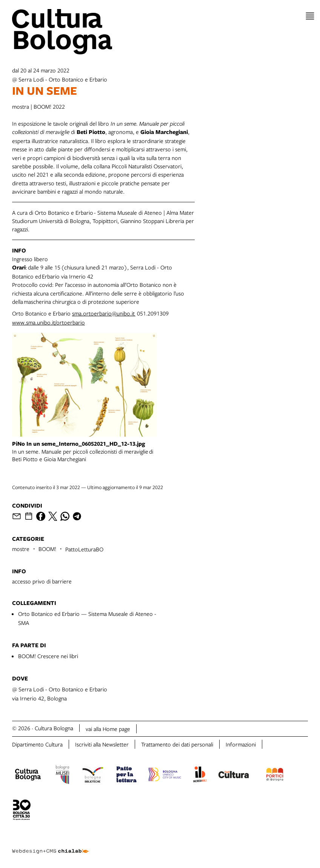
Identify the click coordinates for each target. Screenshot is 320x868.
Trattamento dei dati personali (177, 744)
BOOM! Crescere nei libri (48, 656)
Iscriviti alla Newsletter (102, 744)
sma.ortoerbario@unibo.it (104, 313)
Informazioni (241, 744)
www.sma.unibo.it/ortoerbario (48, 322)
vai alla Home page (108, 729)
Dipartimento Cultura (37, 744)
